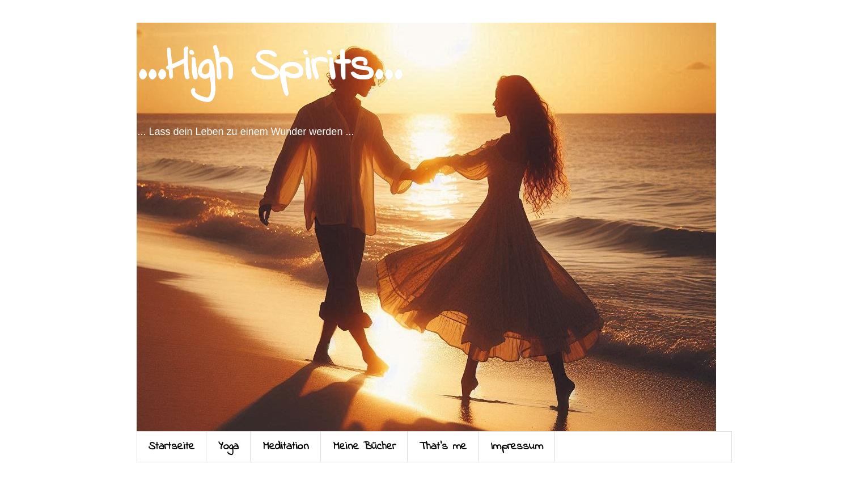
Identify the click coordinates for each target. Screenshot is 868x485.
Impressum (517, 447)
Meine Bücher (364, 447)
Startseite (172, 447)
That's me (443, 447)
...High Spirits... (269, 68)
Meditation (286, 447)
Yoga (228, 447)
